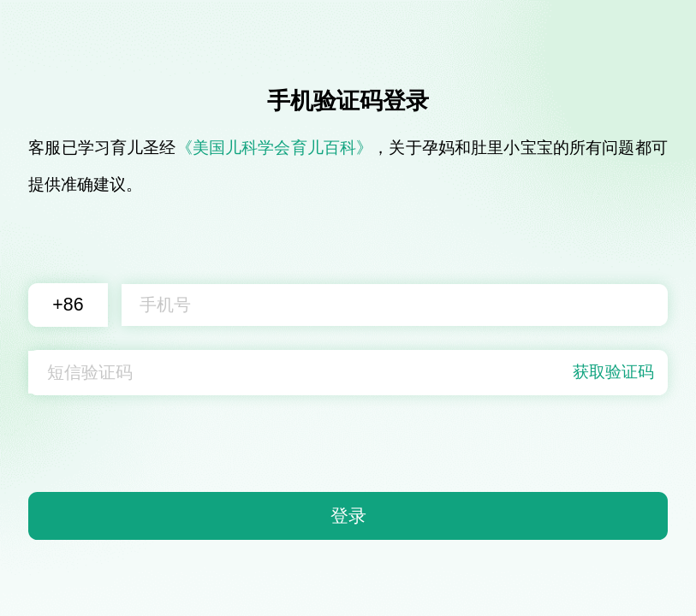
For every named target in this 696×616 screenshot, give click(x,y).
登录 (348, 516)
